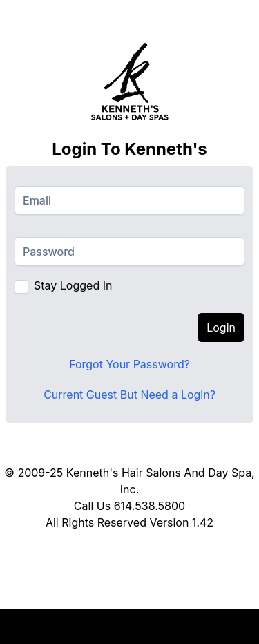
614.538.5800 (150, 506)
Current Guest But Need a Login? (129, 395)
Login (221, 328)
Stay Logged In (73, 285)
